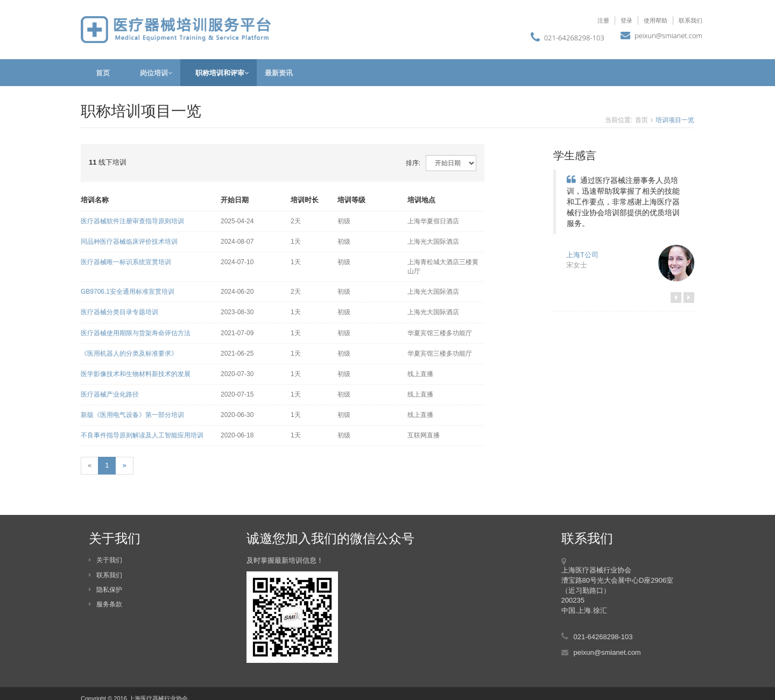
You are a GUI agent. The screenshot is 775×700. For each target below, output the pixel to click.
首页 (103, 73)
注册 (603, 20)
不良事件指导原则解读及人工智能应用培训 (142, 435)
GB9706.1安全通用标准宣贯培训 (128, 292)
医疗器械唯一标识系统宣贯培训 (126, 262)
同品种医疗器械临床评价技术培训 (129, 242)
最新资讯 (279, 73)
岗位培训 (153, 73)
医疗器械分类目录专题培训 (119, 312)
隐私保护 (105, 590)
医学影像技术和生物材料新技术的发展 (136, 374)
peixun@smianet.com (668, 36)
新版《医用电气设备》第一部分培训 (132, 415)
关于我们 (105, 560)
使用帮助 (656, 20)
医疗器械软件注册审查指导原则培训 (132, 221)
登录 (626, 20)
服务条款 (105, 604)
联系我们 (691, 20)
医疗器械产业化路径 (110, 394)
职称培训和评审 (219, 73)
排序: (413, 163)
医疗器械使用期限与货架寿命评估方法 (136, 333)
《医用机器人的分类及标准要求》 (129, 353)
